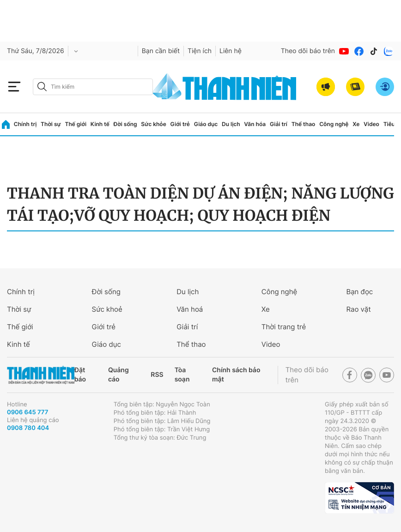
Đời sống (125, 124)
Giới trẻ (180, 124)
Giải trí (279, 124)
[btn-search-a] (42, 87)
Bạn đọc (359, 292)
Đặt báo (80, 375)
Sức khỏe (153, 124)
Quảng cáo (118, 375)
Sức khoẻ (107, 309)
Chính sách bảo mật (236, 375)
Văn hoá (190, 309)
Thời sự (51, 124)
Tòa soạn (182, 375)
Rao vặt (358, 309)
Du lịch (231, 124)
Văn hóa (255, 124)
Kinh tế (100, 124)
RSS (157, 375)
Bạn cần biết (161, 51)
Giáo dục (206, 124)
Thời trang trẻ (284, 327)
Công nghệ (334, 124)
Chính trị (25, 124)
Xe (356, 124)
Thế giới (76, 124)
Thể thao (304, 124)
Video (371, 124)
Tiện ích (200, 51)
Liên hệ (231, 51)
